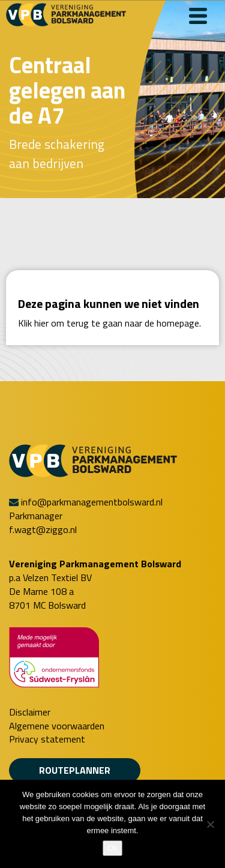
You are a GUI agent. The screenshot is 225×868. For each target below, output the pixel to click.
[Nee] (210, 824)
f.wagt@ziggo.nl (43, 529)
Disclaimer (30, 712)
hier (41, 323)
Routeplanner (75, 770)
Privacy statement (47, 739)
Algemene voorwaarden (57, 726)
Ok (112, 848)
